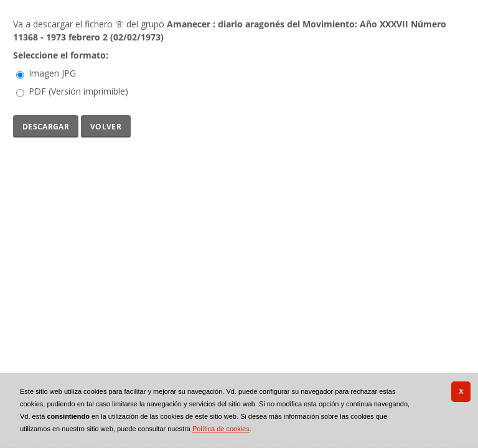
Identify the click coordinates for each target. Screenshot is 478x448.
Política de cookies (221, 429)
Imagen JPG (52, 73)
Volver (106, 125)
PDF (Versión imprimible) (78, 91)
